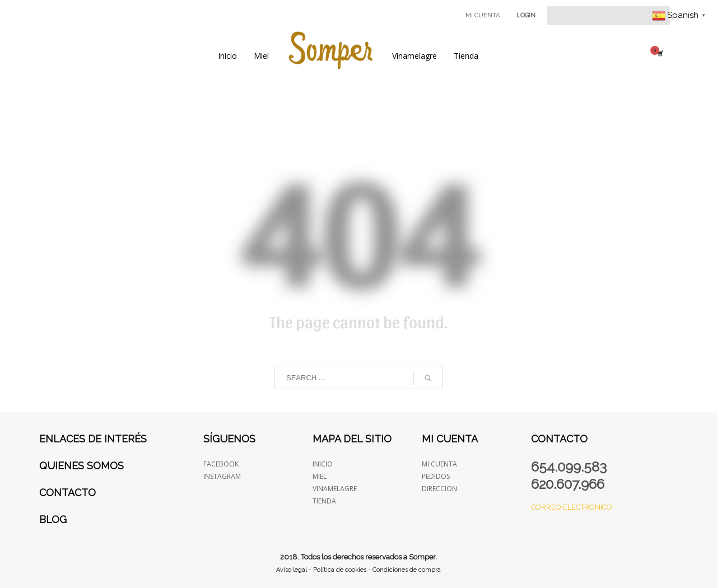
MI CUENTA (483, 15)
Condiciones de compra (407, 570)
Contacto (67, 493)
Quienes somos (82, 466)
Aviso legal (292, 570)
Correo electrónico (572, 507)
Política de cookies (340, 570)
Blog (53, 519)
